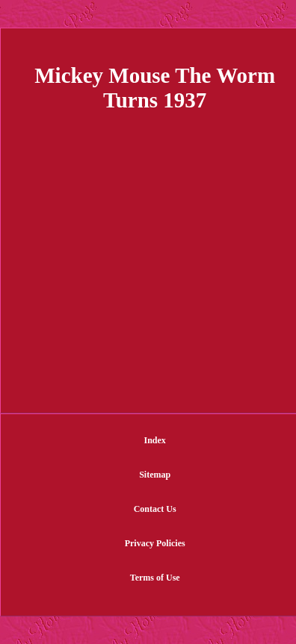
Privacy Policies (155, 543)
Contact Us (155, 509)
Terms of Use (155, 578)
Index (155, 440)
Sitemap (155, 475)
